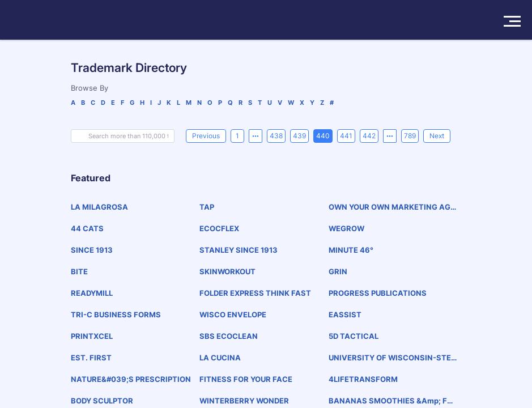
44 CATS (87, 228)
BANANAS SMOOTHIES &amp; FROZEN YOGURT (390, 401)
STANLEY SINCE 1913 (239, 250)
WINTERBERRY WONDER (244, 401)
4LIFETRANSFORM (363, 379)
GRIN (338, 271)
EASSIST (345, 314)
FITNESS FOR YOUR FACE (246, 379)
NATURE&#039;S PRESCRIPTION (131, 379)
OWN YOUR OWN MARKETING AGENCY (392, 207)
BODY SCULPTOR (102, 401)
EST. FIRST (91, 358)
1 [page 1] (237, 136)
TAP (207, 207)
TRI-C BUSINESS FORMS (116, 314)
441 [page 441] (346, 136)
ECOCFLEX (219, 228)
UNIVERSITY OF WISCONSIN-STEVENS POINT (393, 358)
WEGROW (346, 228)
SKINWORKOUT (227, 271)
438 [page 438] (276, 136)
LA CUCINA (220, 358)
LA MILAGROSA (99, 207)
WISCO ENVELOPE (233, 314)
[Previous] (206, 136)
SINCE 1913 (92, 250)
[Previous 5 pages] (256, 136)
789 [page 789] (410, 136)
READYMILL (92, 293)
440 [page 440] (323, 136)
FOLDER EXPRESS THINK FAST (255, 293)
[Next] (437, 136)
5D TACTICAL (354, 336)
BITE (79, 271)
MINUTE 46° (351, 250)
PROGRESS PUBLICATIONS (378, 293)
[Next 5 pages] (390, 136)
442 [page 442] (369, 136)
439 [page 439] (299, 136)
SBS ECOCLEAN (229, 336)
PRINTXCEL (92, 336)
